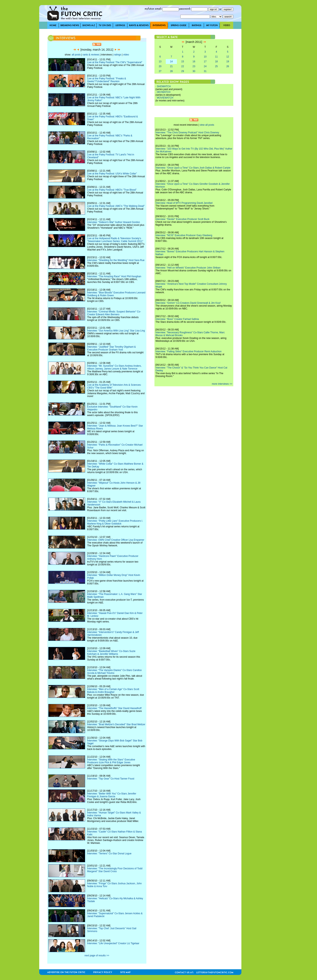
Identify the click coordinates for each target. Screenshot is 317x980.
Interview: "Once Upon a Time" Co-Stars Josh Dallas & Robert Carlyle (193, 168)
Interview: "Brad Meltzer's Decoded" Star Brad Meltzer (116, 724)
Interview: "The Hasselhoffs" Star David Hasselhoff (114, 708)
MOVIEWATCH (165, 98)
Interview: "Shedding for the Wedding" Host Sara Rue (116, 260)
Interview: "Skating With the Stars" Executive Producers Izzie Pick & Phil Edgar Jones (111, 761)
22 (183, 66)
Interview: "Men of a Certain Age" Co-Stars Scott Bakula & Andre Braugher (113, 691)
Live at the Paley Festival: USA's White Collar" (112, 174)
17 (205, 62)
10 (205, 57)
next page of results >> (97, 956)
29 (183, 71)
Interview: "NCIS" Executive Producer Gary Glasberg (184, 235)
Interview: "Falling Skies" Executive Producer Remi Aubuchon (189, 351)
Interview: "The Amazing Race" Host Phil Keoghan (114, 276)
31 (205, 71)
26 (228, 66)
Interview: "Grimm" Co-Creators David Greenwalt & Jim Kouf (188, 303)
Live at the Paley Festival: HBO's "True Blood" (112, 190)
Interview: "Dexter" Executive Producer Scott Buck (182, 219)
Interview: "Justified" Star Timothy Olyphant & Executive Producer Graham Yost (111, 348)
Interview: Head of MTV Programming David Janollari (184, 203)
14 (171, 62)
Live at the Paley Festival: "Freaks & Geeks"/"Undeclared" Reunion (107, 80)
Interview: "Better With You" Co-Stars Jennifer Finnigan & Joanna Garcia (112, 795)
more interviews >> (222, 384)
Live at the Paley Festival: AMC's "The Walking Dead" (116, 206)
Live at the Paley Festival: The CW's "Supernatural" (115, 62)
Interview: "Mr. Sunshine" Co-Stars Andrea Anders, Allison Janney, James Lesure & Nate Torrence (114, 367)
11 (216, 57)
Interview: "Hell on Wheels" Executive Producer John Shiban (188, 268)
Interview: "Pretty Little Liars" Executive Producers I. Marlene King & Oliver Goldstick (115, 522)
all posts (76, 55)
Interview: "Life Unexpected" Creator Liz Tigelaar (113, 943)
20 (160, 66)
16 (194, 62)
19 (228, 62)
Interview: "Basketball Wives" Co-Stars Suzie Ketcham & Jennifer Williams (111, 653)
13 (160, 62)
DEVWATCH (164, 92)
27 (160, 71)
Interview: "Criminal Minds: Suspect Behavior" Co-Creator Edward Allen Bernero (114, 313)
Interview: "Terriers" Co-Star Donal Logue (109, 854)
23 (194, 66)
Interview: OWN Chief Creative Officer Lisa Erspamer (116, 540)
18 (216, 62)
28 (171, 71)
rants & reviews (91, 55)
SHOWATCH (164, 86)
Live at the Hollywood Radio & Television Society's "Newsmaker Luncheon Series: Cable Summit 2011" (115, 240)
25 (216, 66)
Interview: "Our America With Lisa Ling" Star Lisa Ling (116, 331)
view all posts (207, 125)
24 (205, 66)
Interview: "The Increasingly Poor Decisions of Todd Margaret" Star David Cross (115, 870)
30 (194, 71)
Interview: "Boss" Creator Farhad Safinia (177, 319)
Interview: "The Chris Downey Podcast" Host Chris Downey (187, 133)
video (126, 55)
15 (183, 62)
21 (171, 66)
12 (228, 57)
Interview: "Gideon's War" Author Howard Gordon (114, 222)
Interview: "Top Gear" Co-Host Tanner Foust (111, 779)
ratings (117, 55)
